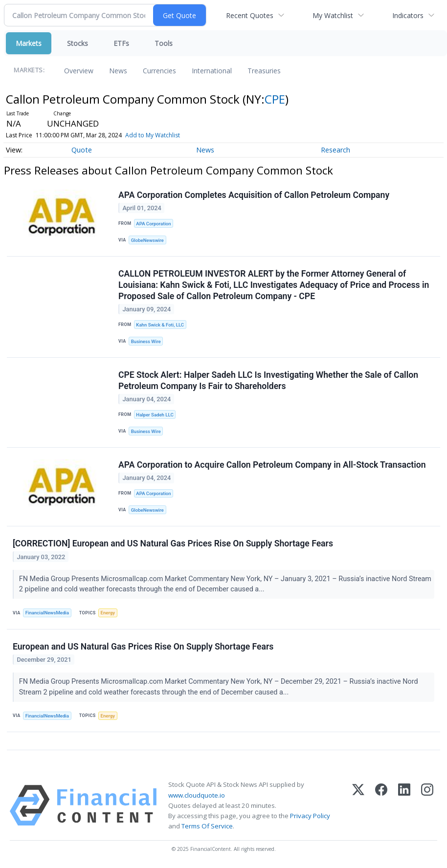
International (212, 71)
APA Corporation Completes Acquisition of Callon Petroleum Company (254, 195)
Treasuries (264, 71)
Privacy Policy (310, 816)
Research (335, 150)
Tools (164, 43)
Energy (108, 613)
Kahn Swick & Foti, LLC (160, 325)
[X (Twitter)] (358, 805)
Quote (82, 150)
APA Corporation (153, 224)
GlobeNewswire (147, 240)
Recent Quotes (250, 15)
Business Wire (146, 341)
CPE (275, 99)
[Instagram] (427, 805)
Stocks (78, 43)
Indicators (408, 15)
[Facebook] (381, 805)
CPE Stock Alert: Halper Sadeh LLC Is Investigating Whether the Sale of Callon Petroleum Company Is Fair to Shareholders (268, 380)
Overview (79, 71)
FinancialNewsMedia (47, 613)
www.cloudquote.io (197, 795)
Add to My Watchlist (167, 135)
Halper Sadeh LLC (155, 415)
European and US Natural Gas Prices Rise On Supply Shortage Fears (143, 647)
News (118, 71)
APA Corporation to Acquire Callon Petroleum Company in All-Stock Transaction (272, 465)
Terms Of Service (207, 826)
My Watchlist (333, 15)
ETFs (121, 43)
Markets (29, 43)
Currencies (159, 71)
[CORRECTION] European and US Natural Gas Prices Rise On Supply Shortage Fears (173, 543)
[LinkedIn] (404, 805)
